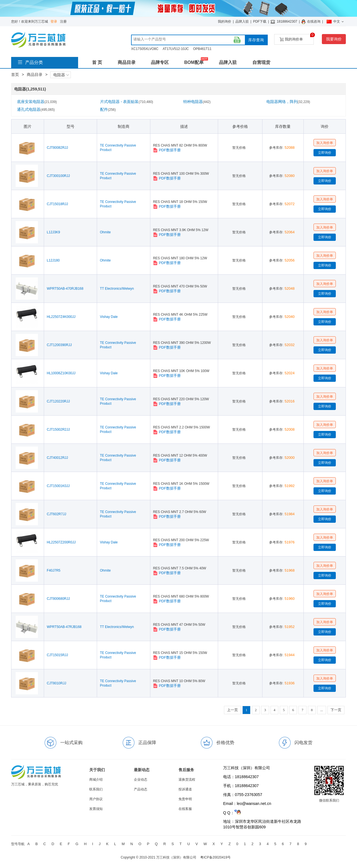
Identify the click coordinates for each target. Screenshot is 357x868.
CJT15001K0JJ (58, 486)
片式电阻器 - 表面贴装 (127, 102)
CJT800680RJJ (58, 599)
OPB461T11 (202, 49)
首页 (15, 75)
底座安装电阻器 (37, 102)
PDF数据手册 (167, 150)
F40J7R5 (54, 570)
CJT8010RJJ (56, 683)
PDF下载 (260, 21)
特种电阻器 (197, 102)
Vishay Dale (109, 317)
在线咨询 (314, 21)
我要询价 (334, 39)
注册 (63, 21)
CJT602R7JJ (56, 514)
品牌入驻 (242, 21)
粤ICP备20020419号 (215, 857)
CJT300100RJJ (58, 176)
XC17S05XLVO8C (145, 49)
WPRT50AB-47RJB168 (64, 627)
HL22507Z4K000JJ (61, 317)
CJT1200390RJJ (59, 345)
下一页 (336, 710)
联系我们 (96, 789)
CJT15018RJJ (57, 204)
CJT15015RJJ (57, 655)
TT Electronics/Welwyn (117, 289)
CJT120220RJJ (58, 401)
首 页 (97, 62)
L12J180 (53, 260)
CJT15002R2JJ (58, 430)
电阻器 (61, 75)
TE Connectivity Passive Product (118, 148)
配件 (108, 109)
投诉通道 (185, 789)
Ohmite (105, 232)
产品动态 (141, 789)
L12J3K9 (53, 232)
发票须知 (96, 809)
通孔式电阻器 (36, 109)
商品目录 (127, 62)
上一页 (232, 710)
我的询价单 (297, 38)
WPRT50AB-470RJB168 (65, 289)
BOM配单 (194, 62)
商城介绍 (96, 780)
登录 (54, 21)
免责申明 (185, 799)
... (322, 710)
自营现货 (261, 62)
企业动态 (141, 780)
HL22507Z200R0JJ (61, 542)
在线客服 (185, 809)
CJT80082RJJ (57, 148)
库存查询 (256, 40)
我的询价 (225, 21)
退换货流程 (187, 780)
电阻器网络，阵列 (288, 102)
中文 (335, 21)
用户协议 (96, 799)
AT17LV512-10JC (176, 49)
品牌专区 (160, 62)
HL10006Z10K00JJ (61, 373)
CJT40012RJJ (57, 458)
